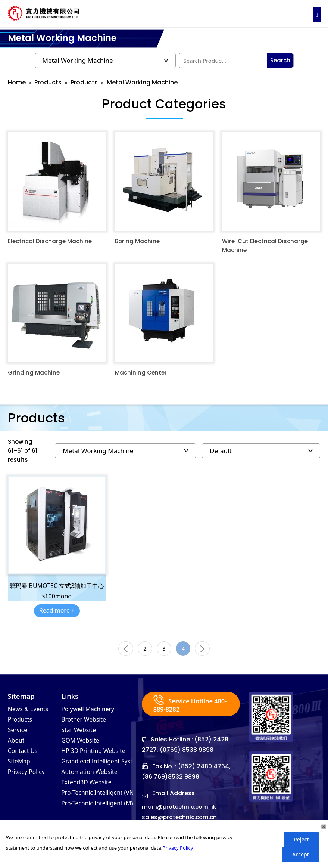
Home (17, 82)
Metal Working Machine (142, 82)
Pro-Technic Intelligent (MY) (104, 812)
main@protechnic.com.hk (181, 810)
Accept (301, 854)
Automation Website (93, 779)
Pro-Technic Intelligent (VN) (104, 801)
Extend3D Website (90, 790)
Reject (301, 839)
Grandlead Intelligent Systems (109, 768)
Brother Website (87, 723)
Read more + (57, 610)
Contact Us (25, 756)
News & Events (31, 712)
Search (280, 60)
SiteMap (21, 768)
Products (48, 82)
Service (19, 734)
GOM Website (83, 745)
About (17, 745)
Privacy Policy (29, 779)
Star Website (81, 734)
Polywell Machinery (92, 712)
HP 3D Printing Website (98, 756)
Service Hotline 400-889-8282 (185, 707)
